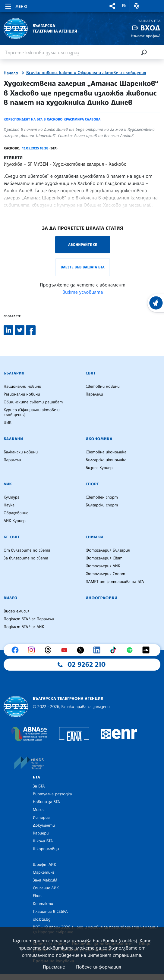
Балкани (13, 439)
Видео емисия (17, 611)
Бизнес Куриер (99, 468)
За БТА (39, 786)
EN (125, 6)
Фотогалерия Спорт (105, 574)
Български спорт (102, 505)
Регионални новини (22, 394)
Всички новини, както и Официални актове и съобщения (86, 73)
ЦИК (8, 423)
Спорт (92, 484)
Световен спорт (102, 497)
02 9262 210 (87, 665)
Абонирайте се (83, 244)
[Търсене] (144, 52)
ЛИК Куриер (15, 521)
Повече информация (99, 967)
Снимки (94, 537)
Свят (91, 373)
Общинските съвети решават (33, 402)
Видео (11, 598)
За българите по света (26, 558)
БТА (36, 777)
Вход (150, 28)
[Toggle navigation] (16, 5)
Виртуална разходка (52, 794)
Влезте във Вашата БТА (82, 267)
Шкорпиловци (46, 849)
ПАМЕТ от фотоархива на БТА (115, 582)
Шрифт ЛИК (44, 865)
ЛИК (8, 484)
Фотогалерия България (108, 550)
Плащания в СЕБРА (50, 912)
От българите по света (27, 550)
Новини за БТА (46, 802)
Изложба (13, 164)
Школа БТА (43, 841)
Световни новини (103, 387)
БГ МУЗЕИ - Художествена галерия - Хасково (77, 164)
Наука (9, 505)
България (14, 373)
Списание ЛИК (46, 888)
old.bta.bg (42, 919)
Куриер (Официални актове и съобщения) (32, 412)
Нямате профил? (146, 36)
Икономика (99, 439)
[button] (112, 6)
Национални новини (22, 387)
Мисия (39, 810)
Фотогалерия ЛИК (103, 566)
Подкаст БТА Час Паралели (29, 619)
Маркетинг (44, 872)
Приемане (54, 967)
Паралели (94, 394)
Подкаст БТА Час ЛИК (24, 627)
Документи (44, 825)
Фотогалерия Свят (104, 558)
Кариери (41, 833)
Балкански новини (21, 452)
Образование (16, 513)
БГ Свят (12, 537)
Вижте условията (83, 292)
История (41, 818)
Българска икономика (106, 460)
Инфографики (102, 598)
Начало (11, 73)
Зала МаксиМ (45, 880)
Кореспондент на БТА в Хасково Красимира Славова (52, 119)
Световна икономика (106, 452)
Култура (12, 497)
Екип (37, 896)
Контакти (43, 904)
